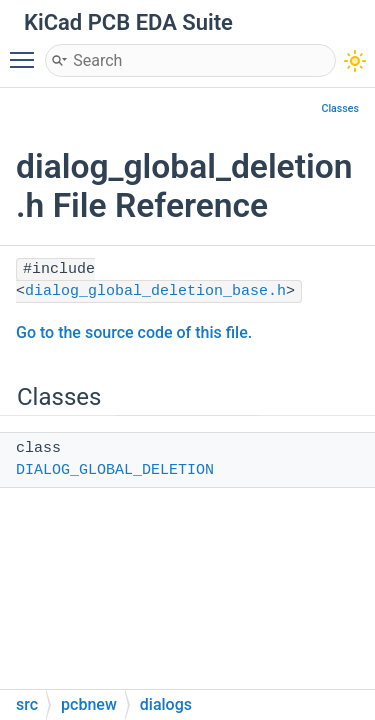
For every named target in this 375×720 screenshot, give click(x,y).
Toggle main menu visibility (27, 51)
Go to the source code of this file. (134, 332)
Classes (340, 108)
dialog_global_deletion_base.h (155, 291)
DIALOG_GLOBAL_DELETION (115, 470)
